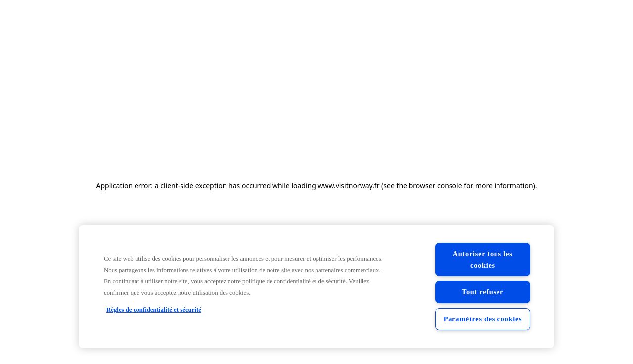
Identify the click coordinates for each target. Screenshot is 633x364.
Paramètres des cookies (483, 319)
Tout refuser (483, 292)
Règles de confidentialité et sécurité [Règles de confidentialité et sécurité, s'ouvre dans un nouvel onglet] (154, 310)
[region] (316, 287)
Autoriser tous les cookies (483, 259)
